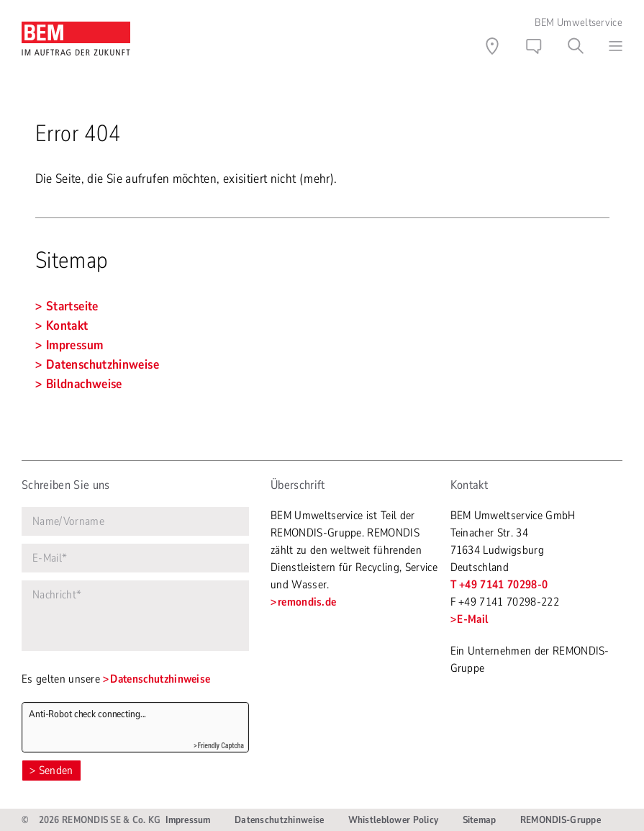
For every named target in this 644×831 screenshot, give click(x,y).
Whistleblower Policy (394, 820)
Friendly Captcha (221, 746)
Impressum (188, 820)
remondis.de (307, 602)
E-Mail (472, 619)
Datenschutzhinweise (160, 679)
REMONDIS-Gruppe (561, 820)
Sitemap (480, 820)
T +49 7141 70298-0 (499, 585)
